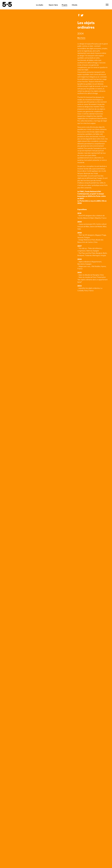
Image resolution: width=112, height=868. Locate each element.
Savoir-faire (53, 5)
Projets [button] (65, 5)
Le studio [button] (40, 5)
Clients (75, 5)
